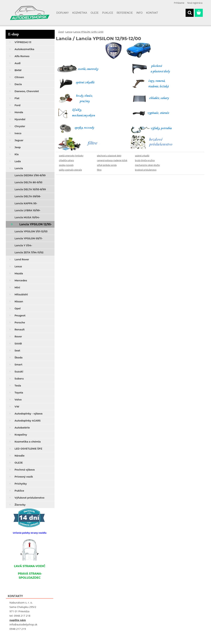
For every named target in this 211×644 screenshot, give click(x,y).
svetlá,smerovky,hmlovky (71, 156)
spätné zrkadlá (142, 156)
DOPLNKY (62, 13)
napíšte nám (18, 620)
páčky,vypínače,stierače (70, 170)
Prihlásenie (179, 3)
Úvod (61, 32)
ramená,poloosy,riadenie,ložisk (112, 160)
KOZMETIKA (80, 13)
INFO (139, 13)
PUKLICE (108, 13)
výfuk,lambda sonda (107, 165)
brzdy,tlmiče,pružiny (145, 160)
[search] (190, 13)
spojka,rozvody (66, 165)
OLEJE (95, 13)
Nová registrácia (195, 3)
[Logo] (30, 13)
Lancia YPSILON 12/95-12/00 (88, 32)
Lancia (69, 32)
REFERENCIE (125, 13)
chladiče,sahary (66, 160)
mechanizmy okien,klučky (147, 165)
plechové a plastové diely (109, 156)
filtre (99, 170)
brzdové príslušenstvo (146, 170)
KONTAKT (152, 13)
